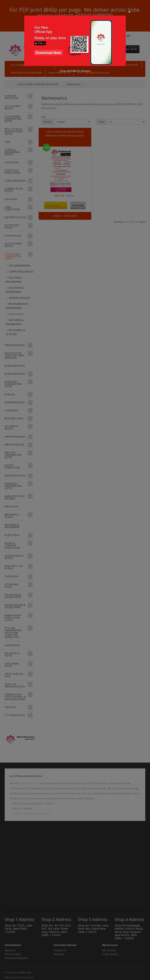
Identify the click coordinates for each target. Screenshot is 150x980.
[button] (129, 12)
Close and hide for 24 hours (75, 71)
